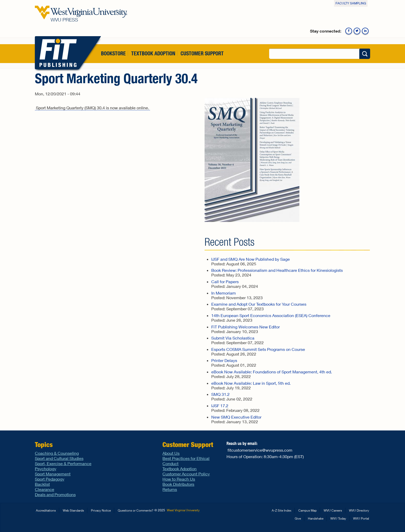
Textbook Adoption (153, 53)
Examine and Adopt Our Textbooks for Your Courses (259, 304)
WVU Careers (333, 510)
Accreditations (46, 510)
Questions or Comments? (136, 510)
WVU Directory (359, 510)
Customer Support (202, 53)
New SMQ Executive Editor (236, 417)
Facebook (349, 31)
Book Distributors (178, 484)
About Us (171, 453)
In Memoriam (224, 293)
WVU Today (338, 518)
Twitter (357, 31)
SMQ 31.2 (220, 394)
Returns (170, 489)
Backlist (42, 484)
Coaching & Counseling (57, 453)
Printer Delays (224, 360)
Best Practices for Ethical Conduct (186, 461)
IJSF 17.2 (220, 406)
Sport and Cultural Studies (59, 458)
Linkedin (365, 31)
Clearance (45, 489)
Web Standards (73, 510)
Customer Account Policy (186, 474)
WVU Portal (361, 518)
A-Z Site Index (282, 510)
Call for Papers (225, 282)
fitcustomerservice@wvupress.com (260, 450)
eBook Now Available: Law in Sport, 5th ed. (251, 383)
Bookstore (113, 53)
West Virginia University (183, 510)
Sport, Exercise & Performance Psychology (63, 466)
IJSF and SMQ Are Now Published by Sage (251, 259)
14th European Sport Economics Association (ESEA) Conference (271, 315)
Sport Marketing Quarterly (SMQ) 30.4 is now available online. (92, 108)
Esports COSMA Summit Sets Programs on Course (258, 349)
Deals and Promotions (55, 494)
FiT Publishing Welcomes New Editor (246, 327)
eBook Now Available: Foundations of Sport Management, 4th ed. (272, 372)
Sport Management (53, 474)
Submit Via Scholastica (233, 338)
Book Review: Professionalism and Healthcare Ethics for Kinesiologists (277, 270)
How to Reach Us (179, 479)
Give (298, 518)
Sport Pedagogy (50, 479)
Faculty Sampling (351, 3)
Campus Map (307, 510)
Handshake (316, 518)
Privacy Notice (101, 510)
